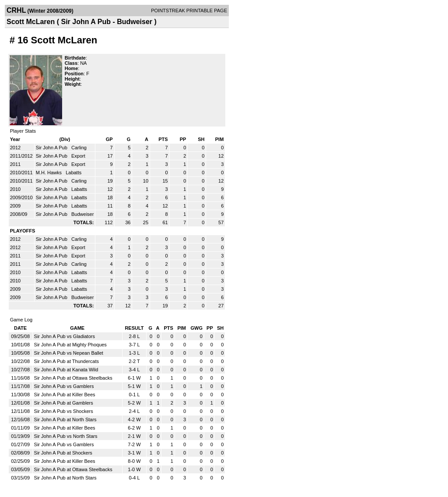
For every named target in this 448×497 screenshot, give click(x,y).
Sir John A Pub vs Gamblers (64, 386)
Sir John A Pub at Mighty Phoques (70, 345)
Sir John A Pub (52, 148)
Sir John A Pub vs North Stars (66, 436)
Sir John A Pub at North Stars (65, 419)
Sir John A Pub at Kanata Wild (66, 370)
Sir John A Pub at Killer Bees (65, 395)
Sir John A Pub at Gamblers (64, 403)
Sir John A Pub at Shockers (63, 453)
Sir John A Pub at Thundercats (66, 361)
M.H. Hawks (49, 173)
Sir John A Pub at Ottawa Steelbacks (73, 378)
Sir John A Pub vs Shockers (64, 411)
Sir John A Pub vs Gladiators (65, 336)
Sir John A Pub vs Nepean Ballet (69, 353)
